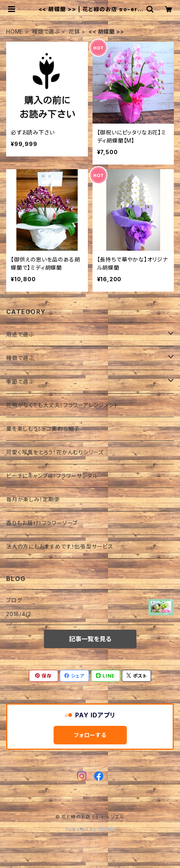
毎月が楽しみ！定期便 (33, 499)
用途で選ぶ (20, 334)
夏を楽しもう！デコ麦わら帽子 (43, 429)
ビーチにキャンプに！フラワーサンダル (52, 476)
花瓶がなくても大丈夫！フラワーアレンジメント (62, 405)
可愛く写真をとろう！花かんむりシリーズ (55, 452)
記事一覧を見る (90, 639)
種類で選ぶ (46, 31)
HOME (15, 31)
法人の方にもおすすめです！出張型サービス (60, 546)
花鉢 (74, 31)
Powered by (90, 829)
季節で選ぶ (20, 381)
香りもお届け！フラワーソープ (42, 523)
